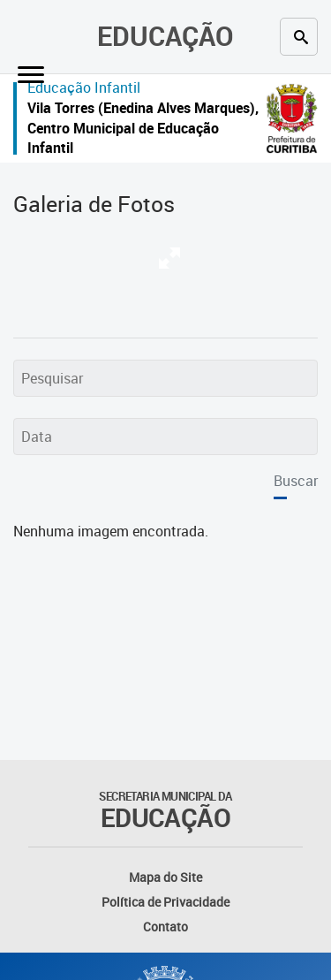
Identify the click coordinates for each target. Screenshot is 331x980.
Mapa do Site (165, 877)
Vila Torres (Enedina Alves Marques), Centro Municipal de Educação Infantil (143, 128)
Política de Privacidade (165, 902)
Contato (165, 927)
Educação (165, 36)
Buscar (296, 481)
